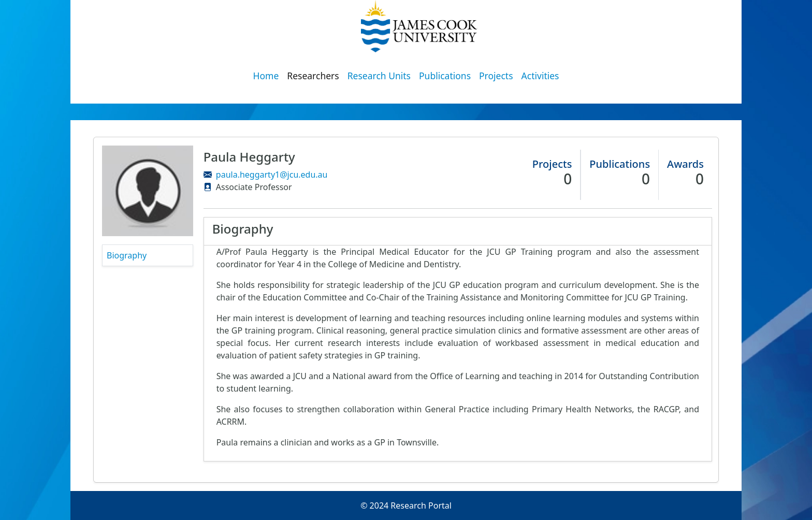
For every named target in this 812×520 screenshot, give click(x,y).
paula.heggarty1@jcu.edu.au (272, 175)
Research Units (379, 76)
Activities (540, 76)
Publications (445, 76)
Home (266, 76)
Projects (496, 76)
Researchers (313, 76)
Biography (127, 255)
